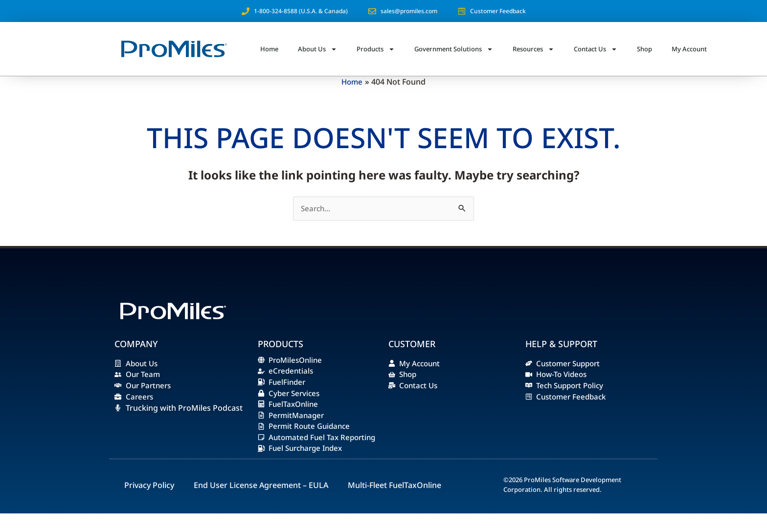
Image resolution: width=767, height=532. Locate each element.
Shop (644, 49)
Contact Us (596, 49)
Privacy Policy (149, 504)
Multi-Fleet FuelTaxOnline (395, 504)
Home (269, 49)
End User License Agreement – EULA (261, 504)
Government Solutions (454, 49)
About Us (317, 49)
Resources (533, 49)
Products (376, 49)
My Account (689, 49)
